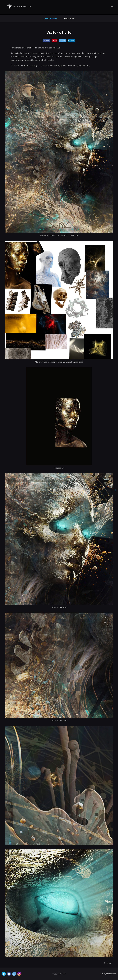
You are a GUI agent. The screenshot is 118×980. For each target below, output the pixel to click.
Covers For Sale (50, 18)
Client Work (69, 18)
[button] (108, 963)
